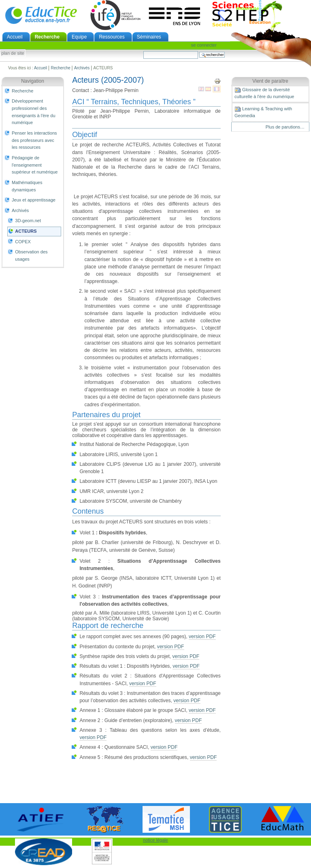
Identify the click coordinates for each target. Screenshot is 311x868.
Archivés (82, 68)
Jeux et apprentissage (34, 200)
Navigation (33, 81)
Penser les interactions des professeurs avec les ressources (34, 140)
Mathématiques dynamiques (27, 186)
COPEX (23, 242)
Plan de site (13, 54)
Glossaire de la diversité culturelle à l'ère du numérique (264, 93)
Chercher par (143, 51)
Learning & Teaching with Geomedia (263, 112)
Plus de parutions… (285, 127)
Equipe (79, 37)
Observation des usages (31, 255)
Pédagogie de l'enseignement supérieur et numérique (35, 165)
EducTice (41, 15)
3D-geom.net (28, 221)
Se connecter (204, 45)
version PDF (202, 637)
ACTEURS (26, 231)
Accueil (15, 37)
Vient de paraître (270, 81)
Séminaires (149, 37)
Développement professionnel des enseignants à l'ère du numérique (34, 112)
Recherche (47, 37)
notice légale (155, 840)
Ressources (112, 37)
